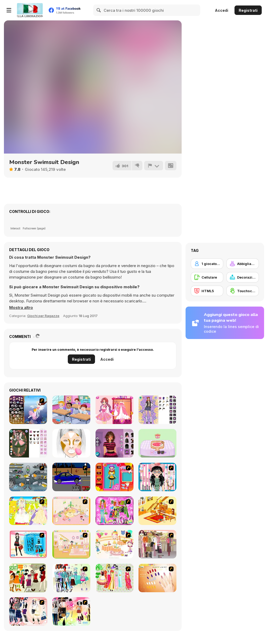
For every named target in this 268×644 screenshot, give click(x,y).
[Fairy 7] (28, 410)
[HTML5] (207, 291)
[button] (21, 308)
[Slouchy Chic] (71, 611)
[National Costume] (115, 578)
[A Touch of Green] (115, 511)
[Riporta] (154, 166)
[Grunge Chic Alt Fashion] (115, 443)
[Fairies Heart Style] (115, 410)
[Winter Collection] (71, 578)
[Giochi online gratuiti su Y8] (30, 10)
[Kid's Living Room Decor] (157, 511)
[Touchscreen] (243, 291)
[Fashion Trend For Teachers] (157, 544)
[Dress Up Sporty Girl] (28, 611)
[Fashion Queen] (28, 544)
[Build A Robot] (28, 477)
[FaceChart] (71, 443)
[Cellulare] (207, 277)
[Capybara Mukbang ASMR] (157, 443)
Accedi (222, 10)
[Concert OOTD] (157, 410)
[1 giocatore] (207, 264)
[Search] (99, 10)
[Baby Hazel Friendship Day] (71, 410)
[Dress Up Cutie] (157, 477)
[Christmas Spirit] (28, 443)
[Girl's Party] (115, 544)
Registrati (248, 10)
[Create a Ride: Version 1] (71, 477)
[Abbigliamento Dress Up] (243, 264)
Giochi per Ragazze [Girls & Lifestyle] (43, 316)
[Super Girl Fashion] (28, 578)
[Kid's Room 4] (71, 511)
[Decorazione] (243, 277)
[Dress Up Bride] (28, 511)
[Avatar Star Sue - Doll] (115, 477)
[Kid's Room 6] (71, 544)
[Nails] (157, 578)
